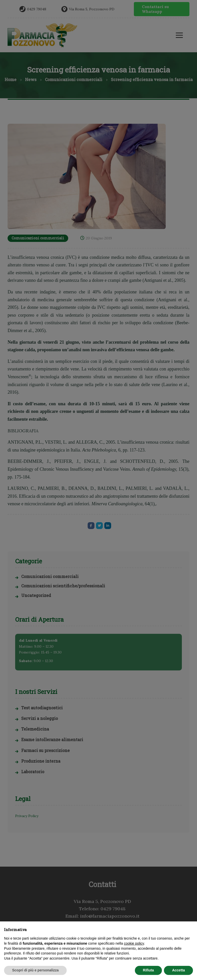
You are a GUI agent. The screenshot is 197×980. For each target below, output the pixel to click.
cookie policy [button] (134, 943)
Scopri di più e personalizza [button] (35, 970)
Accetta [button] (178, 970)
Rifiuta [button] (149, 970)
